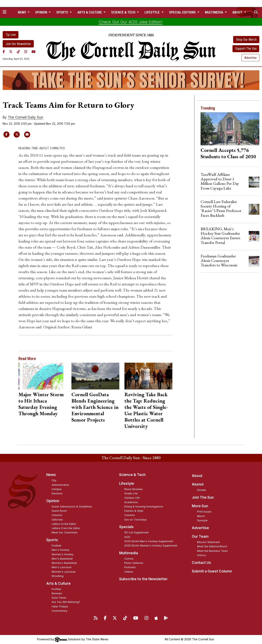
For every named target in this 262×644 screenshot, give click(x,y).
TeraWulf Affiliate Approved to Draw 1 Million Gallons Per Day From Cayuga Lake (220, 181)
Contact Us (201, 563)
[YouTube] (33, 52)
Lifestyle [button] (152, 12)
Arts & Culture (58, 583)
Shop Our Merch (246, 40)
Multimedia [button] (214, 12)
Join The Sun (203, 497)
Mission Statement (208, 542)
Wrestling (58, 576)
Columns (57, 515)
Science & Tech (132, 475)
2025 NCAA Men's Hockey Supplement (149, 541)
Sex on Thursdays (136, 520)
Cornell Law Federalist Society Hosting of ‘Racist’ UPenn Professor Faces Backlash (221, 208)
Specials (126, 527)
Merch (201, 516)
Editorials (57, 520)
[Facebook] (4, 52)
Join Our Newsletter (18, 44)
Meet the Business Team (212, 551)
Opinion (53, 501)
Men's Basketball (62, 559)
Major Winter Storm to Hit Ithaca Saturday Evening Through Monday (41, 404)
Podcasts (130, 567)
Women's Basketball (64, 563)
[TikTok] (18, 52)
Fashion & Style (134, 511)
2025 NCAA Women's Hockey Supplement (151, 546)
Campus (57, 489)
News (51, 475)
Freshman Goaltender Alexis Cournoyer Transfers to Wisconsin (219, 261)
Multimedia (129, 553)
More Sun (200, 506)
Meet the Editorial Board (212, 546)
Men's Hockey (60, 550)
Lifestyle (127, 484)
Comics (129, 559)
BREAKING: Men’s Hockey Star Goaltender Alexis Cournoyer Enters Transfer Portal (220, 236)
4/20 (127, 537)
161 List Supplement (136, 532)
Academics (131, 502)
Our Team (200, 536)
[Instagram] (26, 52)
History (202, 555)
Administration (60, 485)
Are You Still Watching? (66, 602)
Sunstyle (202, 520)
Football (56, 546)
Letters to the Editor (64, 524)
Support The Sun (246, 49)
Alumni (198, 484)
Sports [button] (63, 12)
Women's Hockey (63, 554)
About (197, 476)
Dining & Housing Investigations (144, 507)
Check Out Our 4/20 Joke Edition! (131, 22)
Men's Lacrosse (62, 567)
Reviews (57, 593)
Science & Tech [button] (124, 12)
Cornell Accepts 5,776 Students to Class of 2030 (228, 153)
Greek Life (131, 493)
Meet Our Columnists (65, 532)
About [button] (238, 12)
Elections (57, 493)
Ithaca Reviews (133, 489)
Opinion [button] (42, 12)
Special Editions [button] (183, 12)
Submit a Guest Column (212, 571)
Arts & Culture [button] (90, 12)
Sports (52, 540)
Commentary (59, 611)
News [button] (22, 12)
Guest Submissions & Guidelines (72, 507)
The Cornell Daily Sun (25, 117)
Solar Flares (59, 598)
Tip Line (11, 35)
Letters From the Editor (66, 528)
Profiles (56, 589)
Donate (202, 490)
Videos (129, 572)
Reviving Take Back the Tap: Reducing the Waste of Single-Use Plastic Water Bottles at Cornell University (146, 410)
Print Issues (204, 512)
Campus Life (132, 498)
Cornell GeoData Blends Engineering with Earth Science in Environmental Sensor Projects (95, 407)
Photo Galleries (134, 563)
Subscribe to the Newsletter (143, 579)
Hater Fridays (60, 606)
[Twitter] (11, 52)
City (54, 480)
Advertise (251, 58)
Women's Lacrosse (64, 572)
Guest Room (59, 511)
